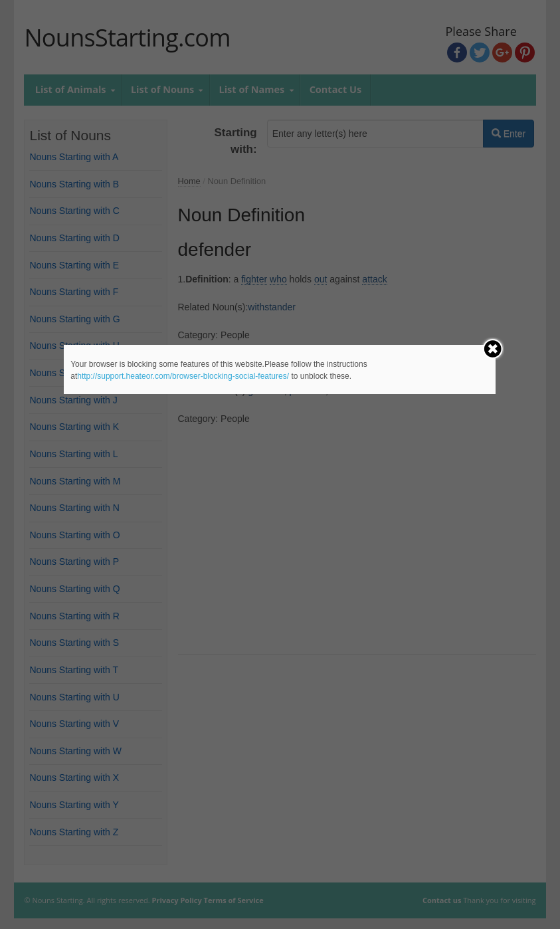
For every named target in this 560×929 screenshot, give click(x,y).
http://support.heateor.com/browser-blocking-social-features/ (183, 376)
